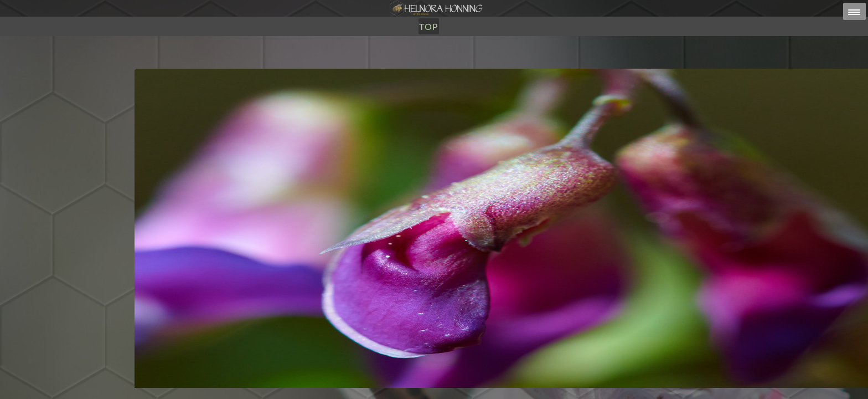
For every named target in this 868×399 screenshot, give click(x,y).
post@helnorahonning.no (522, 378)
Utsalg (406, 65)
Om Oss (449, 65)
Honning (358, 65)
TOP (484, 65)
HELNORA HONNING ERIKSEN (458, 385)
